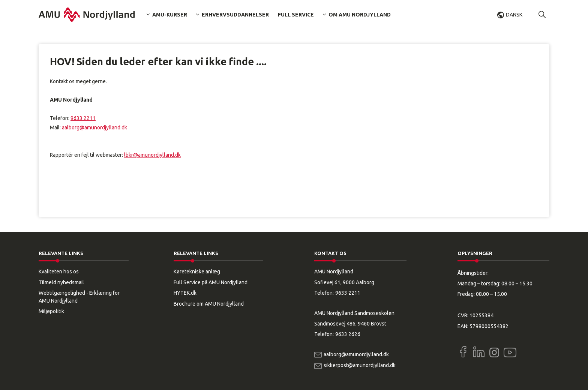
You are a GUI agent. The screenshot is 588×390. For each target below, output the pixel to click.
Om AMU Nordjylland (360, 15)
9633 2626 (348, 334)
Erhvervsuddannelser (235, 15)
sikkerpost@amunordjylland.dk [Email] (360, 365)
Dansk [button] (514, 15)
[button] (542, 15)
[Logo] (87, 15)
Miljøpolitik (51, 311)
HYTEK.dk (185, 293)
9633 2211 (83, 118)
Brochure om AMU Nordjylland (209, 304)
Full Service (296, 15)
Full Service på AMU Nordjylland (211, 282)
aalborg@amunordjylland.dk (94, 127)
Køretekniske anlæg (197, 271)
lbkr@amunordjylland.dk (152, 155)
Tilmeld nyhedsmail (61, 282)
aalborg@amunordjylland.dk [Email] (356, 354)
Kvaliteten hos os (59, 271)
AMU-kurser (170, 15)
